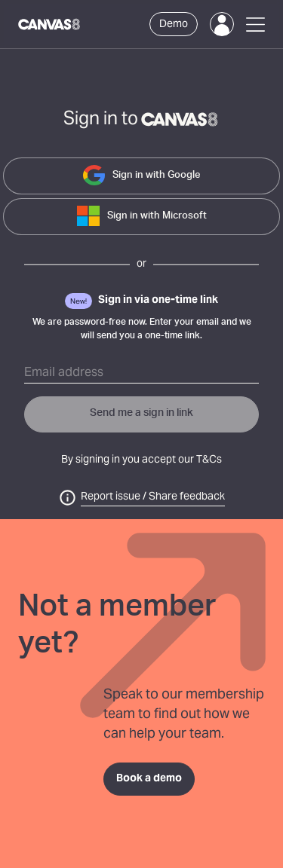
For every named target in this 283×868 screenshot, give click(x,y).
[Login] (222, 24)
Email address (64, 373)
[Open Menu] (255, 24)
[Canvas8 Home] (50, 24)
